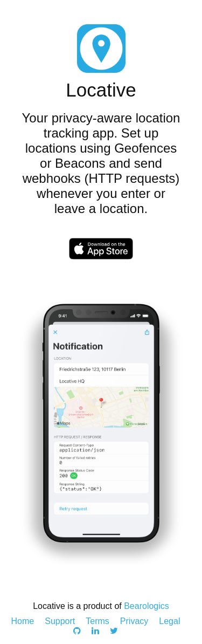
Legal (169, 621)
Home (23, 621)
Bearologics (147, 606)
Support (60, 621)
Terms (97, 621)
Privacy (134, 621)
